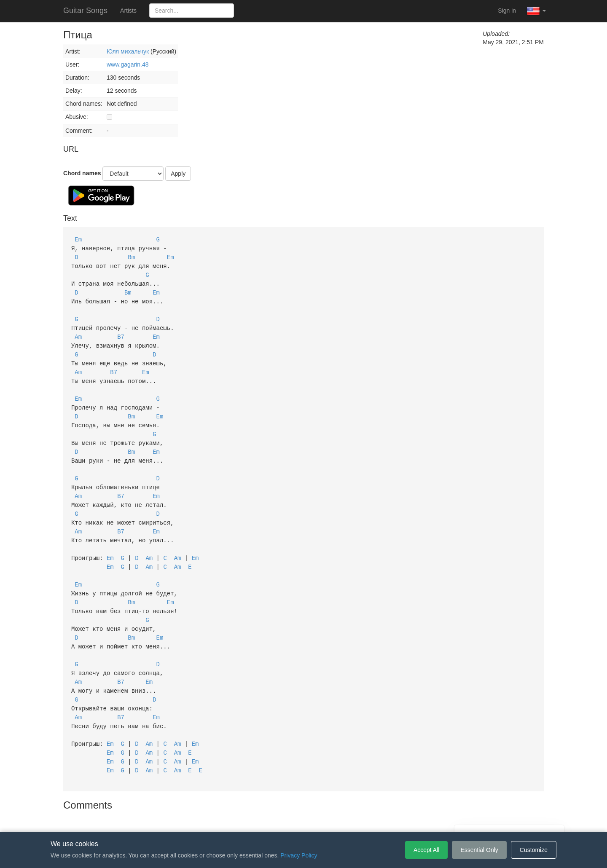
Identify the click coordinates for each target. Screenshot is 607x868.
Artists (128, 11)
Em (78, 239)
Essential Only (479, 850)
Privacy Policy (305, 819)
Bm (131, 256)
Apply (178, 174)
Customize (534, 850)
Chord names (82, 173)
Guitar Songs (85, 11)
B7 (121, 332)
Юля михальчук (128, 51)
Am (78, 332)
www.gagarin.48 (128, 64)
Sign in (507, 11)
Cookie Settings (352, 819)
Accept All (426, 850)
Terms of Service (256, 819)
